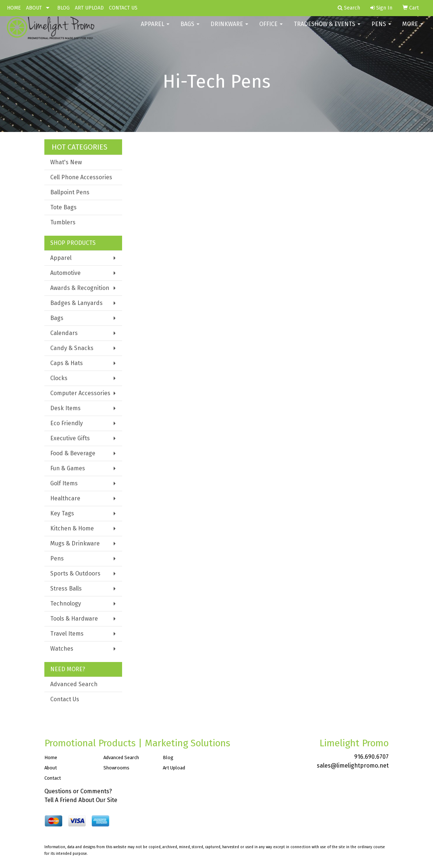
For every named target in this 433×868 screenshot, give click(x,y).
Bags (190, 29)
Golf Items (64, 483)
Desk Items (65, 408)
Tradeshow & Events (327, 29)
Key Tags (62, 513)
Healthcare (65, 498)
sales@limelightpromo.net (353, 766)
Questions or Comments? (78, 791)
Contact (53, 778)
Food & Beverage (73, 453)
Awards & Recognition (80, 288)
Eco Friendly (67, 423)
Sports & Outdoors (75, 573)
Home (51, 757)
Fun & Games (68, 468)
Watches (62, 649)
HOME (14, 8)
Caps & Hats (67, 363)
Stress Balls (66, 589)
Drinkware (229, 29)
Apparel (155, 29)
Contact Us (65, 699)
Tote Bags (63, 207)
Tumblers (63, 222)
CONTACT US (123, 8)
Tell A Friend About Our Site (81, 800)
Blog (168, 757)
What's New (66, 162)
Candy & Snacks (72, 348)
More (413, 29)
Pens (381, 29)
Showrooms (116, 768)
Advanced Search (74, 684)
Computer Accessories (80, 393)
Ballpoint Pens (70, 192)
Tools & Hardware (74, 619)
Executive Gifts (70, 438)
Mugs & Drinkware (75, 543)
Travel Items (67, 634)
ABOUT (34, 8)
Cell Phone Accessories (81, 177)
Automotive (65, 273)
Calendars (64, 333)
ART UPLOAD (89, 8)
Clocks (59, 378)
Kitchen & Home (72, 528)
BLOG (63, 8)
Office (271, 29)
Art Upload (174, 768)
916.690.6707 (371, 757)
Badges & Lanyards (76, 303)
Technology (66, 604)
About (51, 768)
